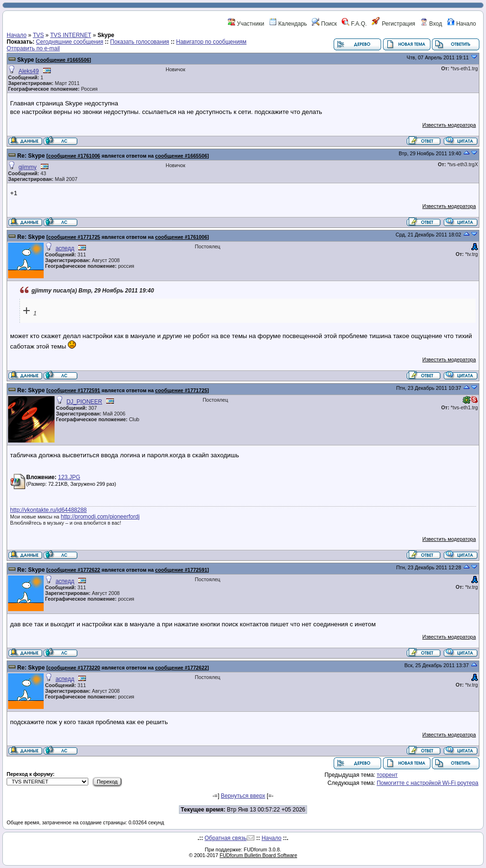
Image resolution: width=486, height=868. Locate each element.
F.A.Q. (354, 24)
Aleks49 (29, 71)
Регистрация (393, 24)
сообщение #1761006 (74, 156)
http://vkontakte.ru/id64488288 (48, 510)
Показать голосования (140, 42)
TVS (38, 35)
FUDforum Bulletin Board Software (258, 855)
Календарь (288, 24)
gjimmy (28, 167)
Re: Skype (31, 156)
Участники (246, 24)
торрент (387, 775)
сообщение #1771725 (74, 237)
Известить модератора (449, 125)
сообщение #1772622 (74, 570)
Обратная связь (225, 838)
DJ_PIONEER (84, 402)
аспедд (65, 248)
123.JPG (69, 477)
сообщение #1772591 (74, 390)
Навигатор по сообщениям (211, 42)
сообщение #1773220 (74, 668)
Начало (462, 24)
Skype (25, 60)
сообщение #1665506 (64, 60)
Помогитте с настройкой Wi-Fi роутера (428, 783)
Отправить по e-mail (33, 48)
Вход (431, 24)
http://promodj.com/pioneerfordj (100, 517)
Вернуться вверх (243, 796)
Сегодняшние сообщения (70, 42)
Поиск (324, 24)
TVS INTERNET (71, 35)
